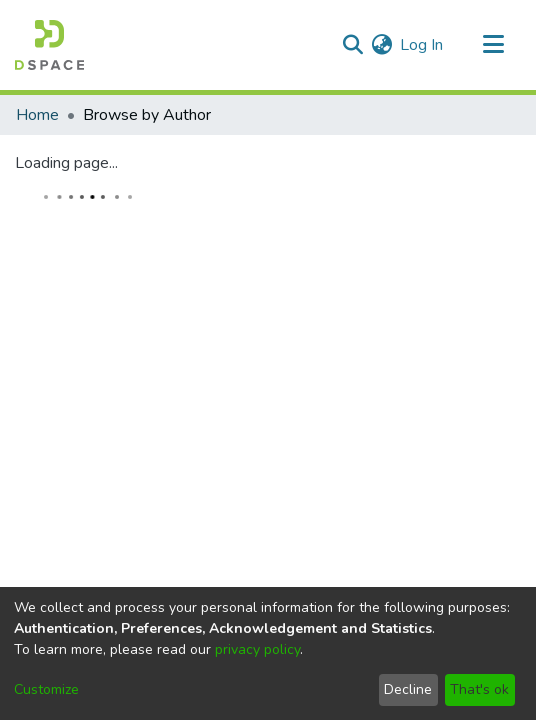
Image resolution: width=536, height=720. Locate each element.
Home (37, 115)
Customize (46, 689)
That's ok (479, 689)
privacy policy (257, 649)
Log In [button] (422, 45)
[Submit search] (352, 45)
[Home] (49, 45)
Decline (408, 689)
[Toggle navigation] (493, 45)
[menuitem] (381, 45)
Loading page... (66, 163)
